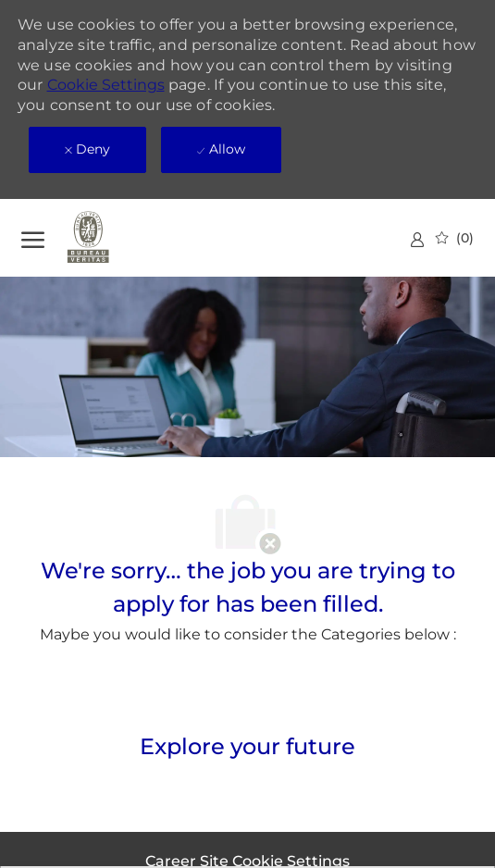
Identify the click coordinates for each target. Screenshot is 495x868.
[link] (417, 239)
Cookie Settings (106, 85)
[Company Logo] (114, 238)
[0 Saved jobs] (455, 238)
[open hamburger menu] (33, 237)
